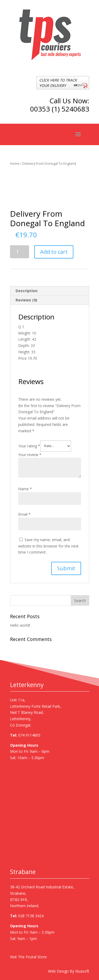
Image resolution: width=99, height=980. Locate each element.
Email (24, 514)
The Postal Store (32, 957)
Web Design (58, 971)
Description (27, 291)
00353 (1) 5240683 (60, 109)
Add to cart (54, 252)
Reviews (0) (26, 300)
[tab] (50, 291)
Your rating (29, 446)
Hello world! (20, 625)
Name (25, 489)
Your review (30, 455)
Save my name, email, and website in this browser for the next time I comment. (48, 546)
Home (15, 163)
